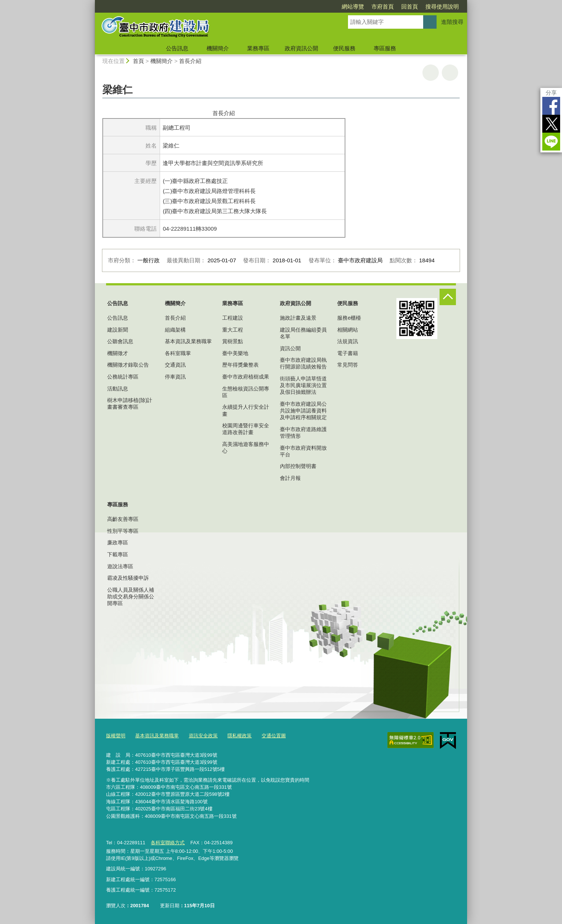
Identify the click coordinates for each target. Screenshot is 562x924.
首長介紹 (190, 61)
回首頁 (410, 7)
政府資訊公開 (301, 48)
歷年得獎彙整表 (240, 365)
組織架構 (175, 330)
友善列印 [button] (431, 73)
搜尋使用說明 (442, 7)
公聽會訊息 (120, 341)
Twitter (551, 124)
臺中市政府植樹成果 (246, 377)
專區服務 (385, 48)
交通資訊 (175, 365)
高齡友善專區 (123, 519)
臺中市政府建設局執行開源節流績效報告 (303, 363)
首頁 (138, 61)
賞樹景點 (233, 341)
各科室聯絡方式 (168, 843)
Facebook (551, 106)
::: (92, 3)
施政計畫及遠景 (298, 318)
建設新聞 (118, 330)
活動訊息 (118, 389)
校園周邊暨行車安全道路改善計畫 (246, 429)
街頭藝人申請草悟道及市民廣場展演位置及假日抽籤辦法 (303, 385)
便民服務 (344, 48)
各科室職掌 (178, 353)
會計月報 (290, 478)
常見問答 (348, 365)
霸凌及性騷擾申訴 (128, 578)
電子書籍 (348, 353)
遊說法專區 (120, 566)
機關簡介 (218, 48)
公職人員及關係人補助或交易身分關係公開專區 (131, 597)
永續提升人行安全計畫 (246, 410)
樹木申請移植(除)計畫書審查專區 (130, 404)
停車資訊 (175, 377)
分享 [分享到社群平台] (551, 93)
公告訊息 (177, 48)
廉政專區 (118, 542)
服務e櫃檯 (349, 318)
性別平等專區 (123, 531)
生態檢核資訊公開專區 (246, 392)
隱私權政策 (240, 736)
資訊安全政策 (203, 736)
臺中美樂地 (235, 353)
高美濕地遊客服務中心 (246, 447)
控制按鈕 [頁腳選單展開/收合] (448, 297)
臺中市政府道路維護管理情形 (303, 433)
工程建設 (233, 318)
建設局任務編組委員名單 (303, 333)
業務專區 (258, 48)
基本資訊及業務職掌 (188, 341)
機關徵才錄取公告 (128, 365)
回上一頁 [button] (450, 73)
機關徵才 (118, 353)
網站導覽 (353, 7)
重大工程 (233, 330)
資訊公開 (290, 348)
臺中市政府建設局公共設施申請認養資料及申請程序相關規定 (303, 411)
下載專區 (118, 554)
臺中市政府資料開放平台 (303, 451)
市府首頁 (383, 7)
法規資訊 (348, 341)
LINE (551, 142)
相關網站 (348, 330)
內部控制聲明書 (298, 466)
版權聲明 (116, 736)
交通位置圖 (274, 736)
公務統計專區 (123, 377)
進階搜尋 (452, 22)
